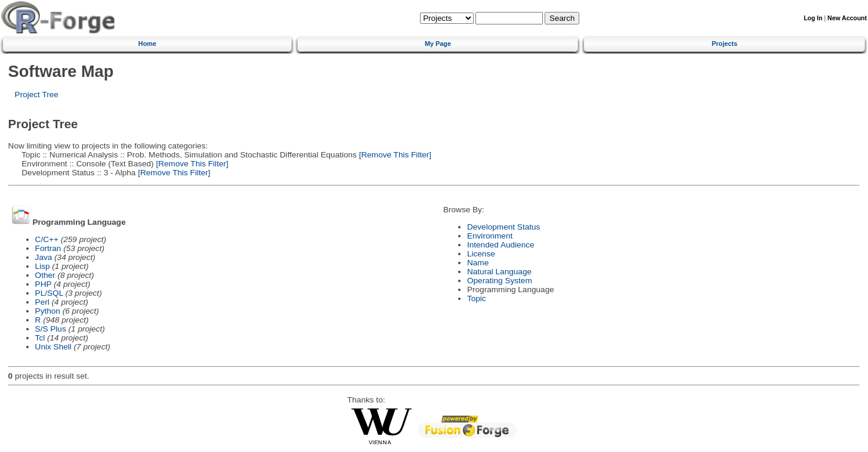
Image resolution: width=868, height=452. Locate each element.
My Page (438, 44)
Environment (490, 236)
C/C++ (47, 239)
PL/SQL (49, 293)
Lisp (43, 266)
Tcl (40, 338)
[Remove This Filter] (394, 155)
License (481, 254)
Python (48, 311)
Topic (477, 298)
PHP (44, 284)
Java (44, 257)
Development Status (503, 227)
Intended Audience (501, 245)
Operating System (500, 281)
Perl (42, 302)
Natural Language (499, 272)
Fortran (48, 248)
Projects (725, 44)
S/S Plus (51, 329)
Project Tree (37, 95)
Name (478, 263)
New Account (847, 18)
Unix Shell (53, 347)
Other (45, 275)
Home (147, 44)
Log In (813, 18)
